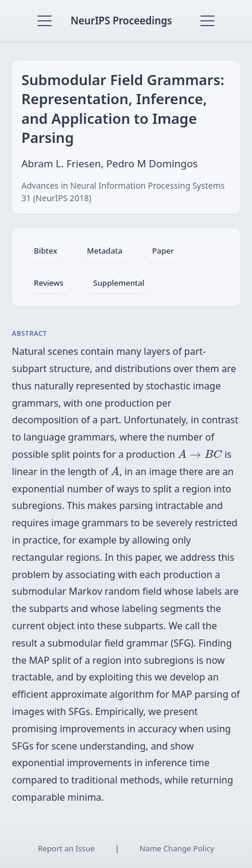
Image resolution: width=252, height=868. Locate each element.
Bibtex (45, 251)
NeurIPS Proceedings (122, 21)
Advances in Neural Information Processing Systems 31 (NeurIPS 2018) (123, 192)
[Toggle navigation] (45, 21)
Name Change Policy (177, 848)
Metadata (105, 251)
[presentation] (200, 454)
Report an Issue (67, 848)
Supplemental (119, 283)
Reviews (49, 283)
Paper (163, 251)
